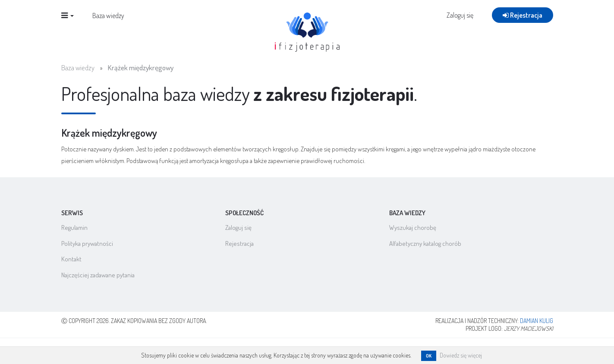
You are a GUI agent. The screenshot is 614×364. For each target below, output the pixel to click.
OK (429, 356)
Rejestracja (523, 30)
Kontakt (71, 259)
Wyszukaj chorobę (413, 227)
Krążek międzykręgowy (141, 67)
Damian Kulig (537, 321)
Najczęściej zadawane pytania (98, 275)
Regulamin (74, 227)
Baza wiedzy (108, 31)
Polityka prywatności (87, 243)
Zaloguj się (460, 30)
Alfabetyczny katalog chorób (425, 243)
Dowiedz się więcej (461, 355)
